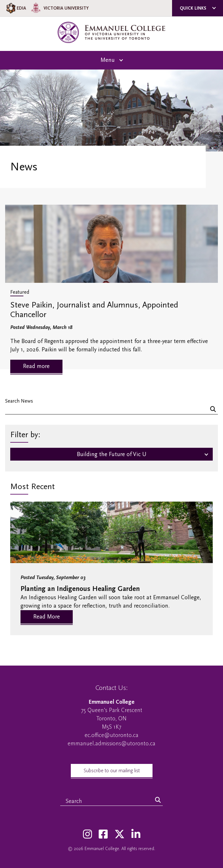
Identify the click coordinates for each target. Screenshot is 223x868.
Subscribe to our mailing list (112, 771)
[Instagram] (87, 835)
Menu (108, 60)
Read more (36, 366)
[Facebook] (103, 835)
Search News (19, 401)
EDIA (16, 8)
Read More (47, 617)
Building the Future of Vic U (112, 454)
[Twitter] (120, 835)
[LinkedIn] (136, 835)
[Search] (213, 410)
